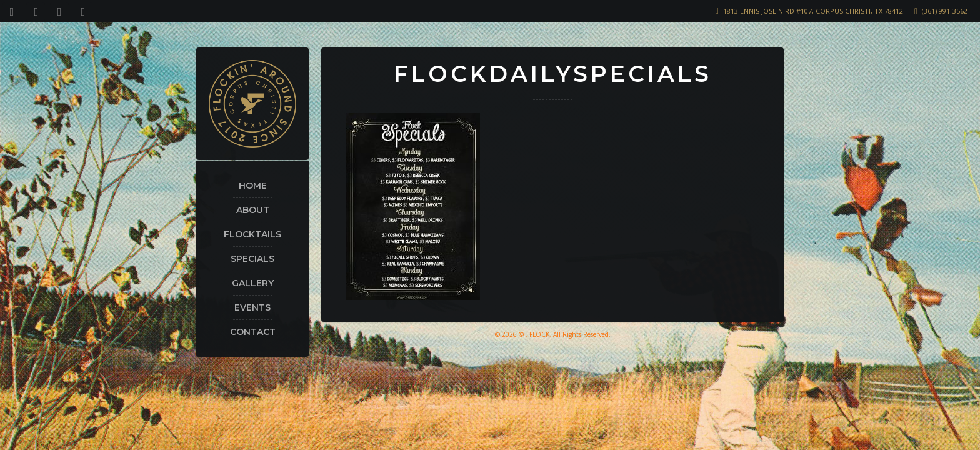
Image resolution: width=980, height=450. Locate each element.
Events (252, 307)
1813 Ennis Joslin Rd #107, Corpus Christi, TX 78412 (813, 11)
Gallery (253, 283)
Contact (253, 332)
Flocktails (252, 234)
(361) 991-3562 (945, 11)
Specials (252, 259)
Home (253, 186)
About (253, 210)
